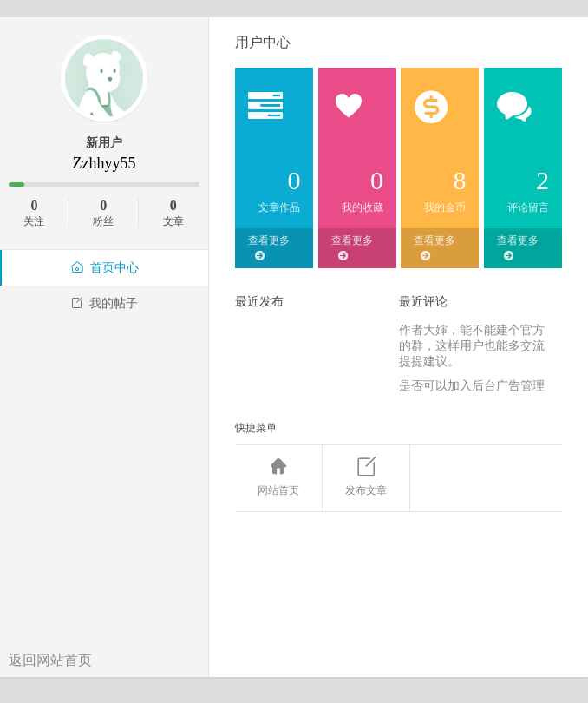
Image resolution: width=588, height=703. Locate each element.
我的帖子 (104, 303)
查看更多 (269, 248)
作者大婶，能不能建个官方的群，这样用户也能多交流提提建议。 (472, 346)
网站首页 (278, 477)
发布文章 (366, 477)
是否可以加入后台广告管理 (472, 386)
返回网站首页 (50, 660)
